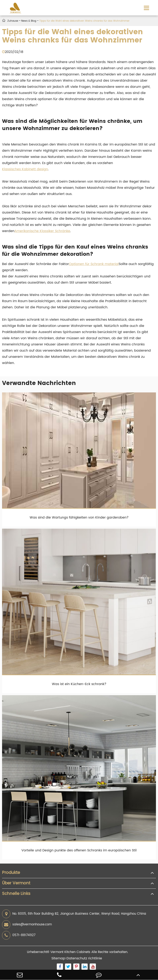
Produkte (11, 873)
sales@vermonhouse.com (27, 925)
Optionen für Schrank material (94, 264)
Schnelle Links (16, 894)
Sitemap (58, 958)
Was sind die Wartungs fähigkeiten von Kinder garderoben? (79, 518)
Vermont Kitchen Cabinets (70, 952)
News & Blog (29, 21)
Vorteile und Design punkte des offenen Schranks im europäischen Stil (79, 850)
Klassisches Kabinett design (25, 169)
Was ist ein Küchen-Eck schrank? (79, 684)
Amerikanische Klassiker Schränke (42, 231)
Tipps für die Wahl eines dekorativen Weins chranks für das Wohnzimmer (84, 21)
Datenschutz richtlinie (84, 958)
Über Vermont (16, 883)
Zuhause (13, 21)
